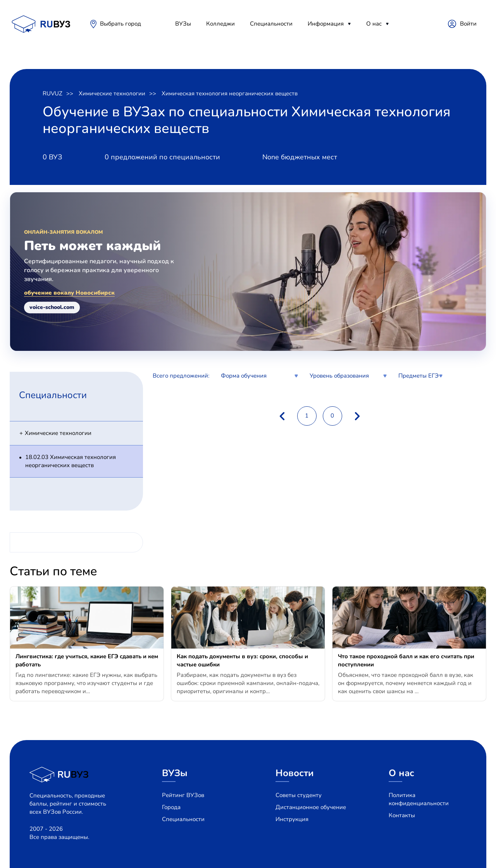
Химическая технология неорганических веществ (230, 93)
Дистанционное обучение (311, 807)
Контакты (402, 815)
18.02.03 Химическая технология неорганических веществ (71, 461)
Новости (295, 773)
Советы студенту (299, 795)
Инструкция (292, 819)
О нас (374, 24)
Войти (468, 24)
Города (171, 807)
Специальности (271, 24)
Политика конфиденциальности (419, 799)
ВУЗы (183, 24)
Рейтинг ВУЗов (183, 795)
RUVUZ (53, 93)
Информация (326, 24)
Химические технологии (112, 93)
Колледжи (220, 24)
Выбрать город (121, 24)
